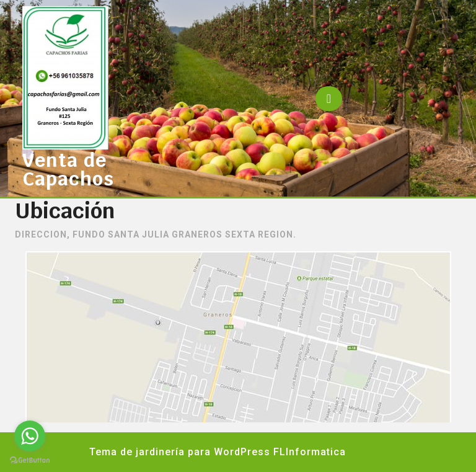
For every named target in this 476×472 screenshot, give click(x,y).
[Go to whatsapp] (30, 436)
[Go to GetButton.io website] (30, 460)
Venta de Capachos (68, 170)
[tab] (329, 99)
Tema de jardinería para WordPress (180, 452)
